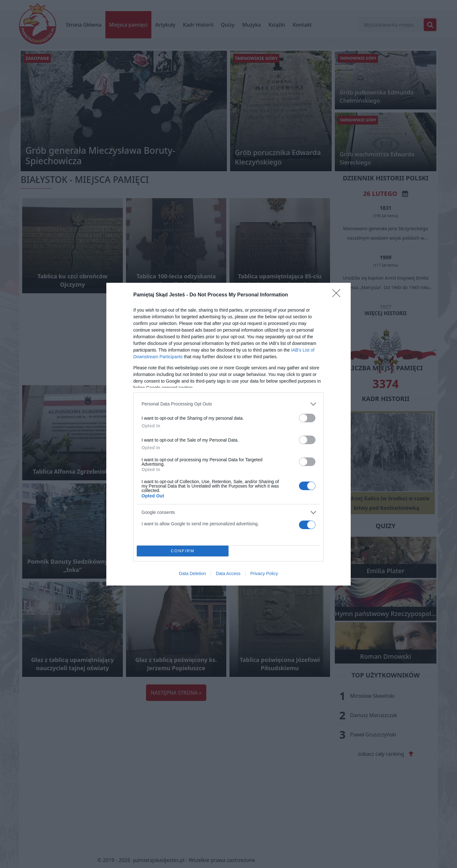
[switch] (307, 418)
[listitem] (228, 404)
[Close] (338, 295)
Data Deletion (192, 573)
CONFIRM (183, 551)
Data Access (228, 573)
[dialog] (228, 434)
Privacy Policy (264, 573)
